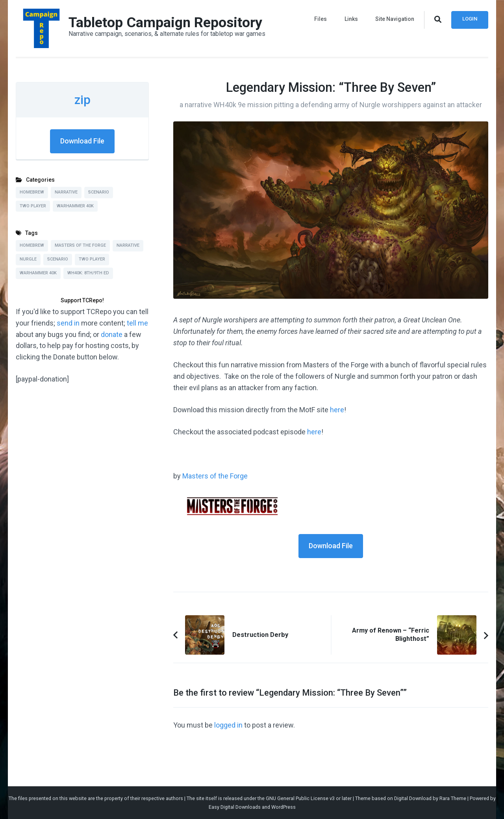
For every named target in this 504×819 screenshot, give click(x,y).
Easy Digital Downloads (235, 807)
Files (321, 19)
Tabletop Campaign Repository (165, 22)
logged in (228, 725)
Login (470, 19)
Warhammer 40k (75, 206)
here (337, 410)
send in (68, 323)
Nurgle (28, 259)
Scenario (99, 192)
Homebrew (32, 192)
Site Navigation (395, 19)
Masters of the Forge (215, 476)
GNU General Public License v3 (300, 798)
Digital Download (413, 798)
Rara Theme (453, 798)
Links (351, 19)
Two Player (33, 206)
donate (112, 334)
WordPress (283, 807)
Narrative (66, 192)
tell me (137, 323)
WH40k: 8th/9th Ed (88, 273)
